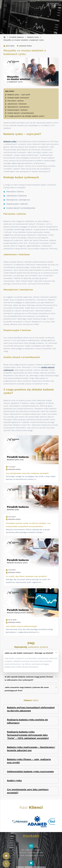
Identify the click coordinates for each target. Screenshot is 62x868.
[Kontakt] (6, 864)
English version (54, 4)
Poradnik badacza (16, 37)
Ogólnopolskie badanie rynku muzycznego (30, 771)
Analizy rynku (14, 780)
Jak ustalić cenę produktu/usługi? (21, 626)
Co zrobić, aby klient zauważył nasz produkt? (26, 576)
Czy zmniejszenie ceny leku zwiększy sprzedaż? (27, 473)
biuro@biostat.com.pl (34, 855)
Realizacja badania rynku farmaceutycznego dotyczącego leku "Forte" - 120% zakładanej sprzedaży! (28, 735)
